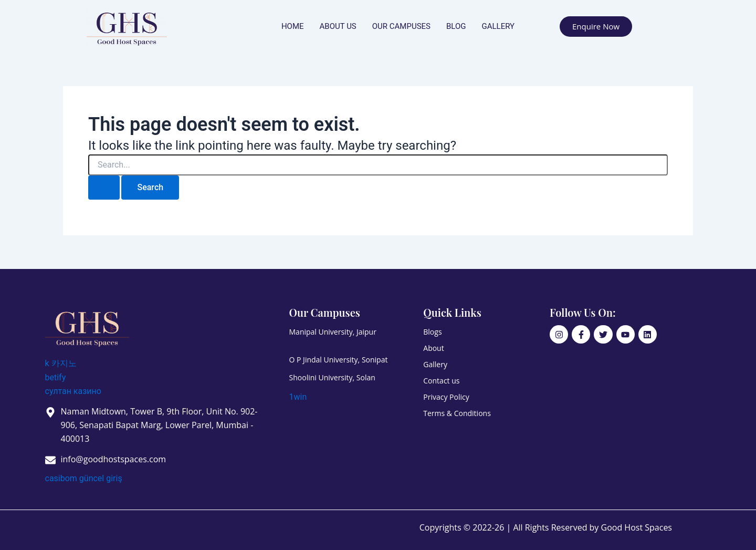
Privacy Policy (446, 397)
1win (298, 397)
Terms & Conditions (457, 413)
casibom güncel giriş (84, 478)
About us (338, 26)
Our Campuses (325, 312)
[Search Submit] (104, 188)
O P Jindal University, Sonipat (339, 360)
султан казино (73, 391)
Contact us (441, 381)
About (433, 348)
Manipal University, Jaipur (333, 332)
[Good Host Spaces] (87, 326)
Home (293, 26)
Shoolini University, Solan (332, 377)
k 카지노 (61, 363)
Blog (456, 26)
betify (56, 377)
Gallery (498, 26)
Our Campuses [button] (401, 26)
